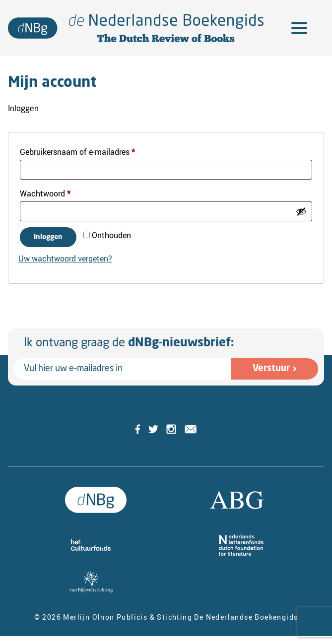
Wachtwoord (57, 192)
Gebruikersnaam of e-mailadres (89, 151)
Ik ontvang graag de (129, 343)
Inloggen (48, 237)
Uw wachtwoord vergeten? (65, 258)
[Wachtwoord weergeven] (301, 211)
